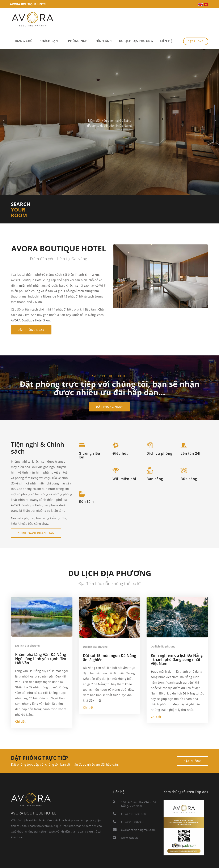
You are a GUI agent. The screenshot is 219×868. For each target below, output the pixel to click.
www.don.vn (130, 838)
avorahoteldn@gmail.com (138, 830)
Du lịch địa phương (136, 41)
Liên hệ (166, 41)
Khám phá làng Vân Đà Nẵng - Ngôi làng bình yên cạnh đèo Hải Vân (42, 659)
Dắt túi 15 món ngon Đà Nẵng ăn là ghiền (109, 658)
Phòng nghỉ (78, 41)
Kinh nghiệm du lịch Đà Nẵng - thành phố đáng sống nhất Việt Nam (177, 659)
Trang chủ (24, 41)
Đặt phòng (196, 41)
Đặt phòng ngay (31, 330)
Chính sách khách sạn (36, 533)
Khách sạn (50, 41)
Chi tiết (109, 139)
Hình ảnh (104, 41)
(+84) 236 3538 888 (133, 814)
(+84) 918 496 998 (133, 822)
